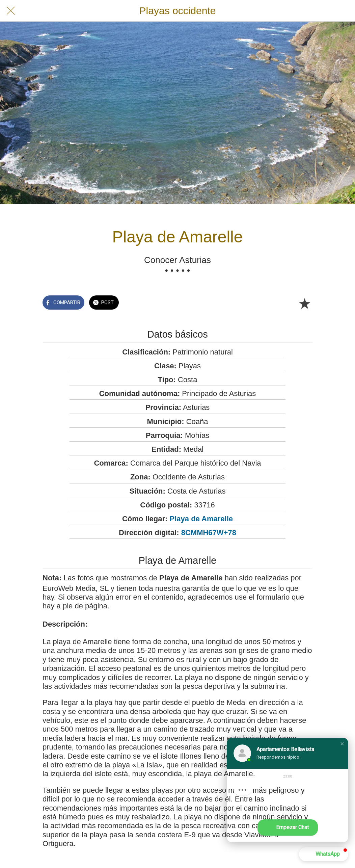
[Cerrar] (11, 11)
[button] (342, 744)
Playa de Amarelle (201, 519)
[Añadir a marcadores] (304, 303)
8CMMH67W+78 (209, 533)
